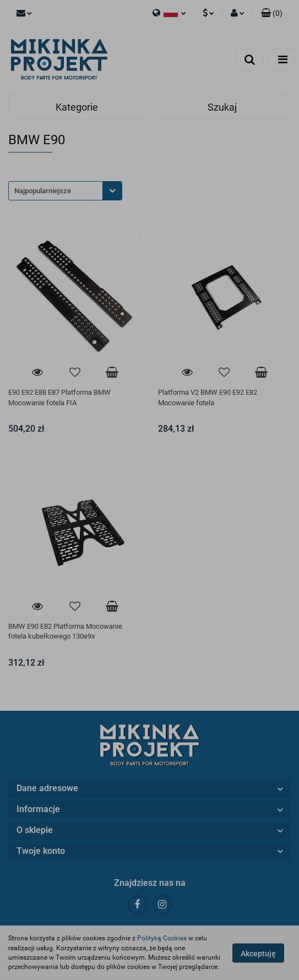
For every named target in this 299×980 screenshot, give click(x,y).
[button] (272, 14)
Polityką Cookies (162, 938)
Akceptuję (258, 953)
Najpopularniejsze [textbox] (43, 191)
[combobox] (65, 191)
